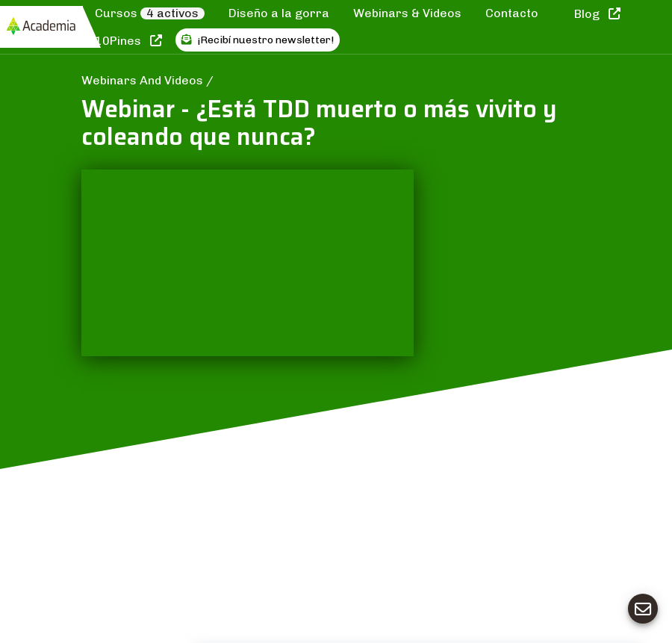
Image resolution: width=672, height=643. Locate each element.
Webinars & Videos (407, 13)
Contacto (512, 13)
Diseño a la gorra (279, 13)
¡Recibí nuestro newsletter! (258, 40)
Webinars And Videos (144, 80)
